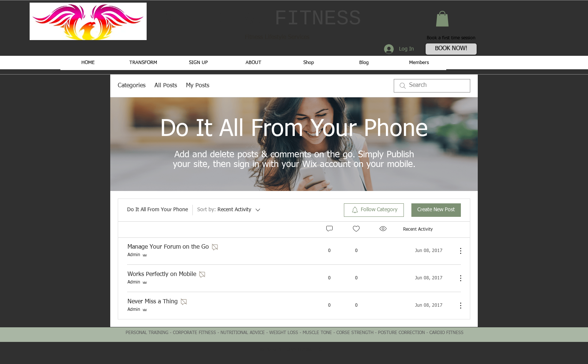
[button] (442, 19)
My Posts (198, 86)
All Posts (166, 86)
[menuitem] (374, 210)
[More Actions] (457, 251)
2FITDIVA (262, 19)
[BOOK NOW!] (451, 49)
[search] (432, 86)
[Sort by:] (229, 210)
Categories (132, 86)
